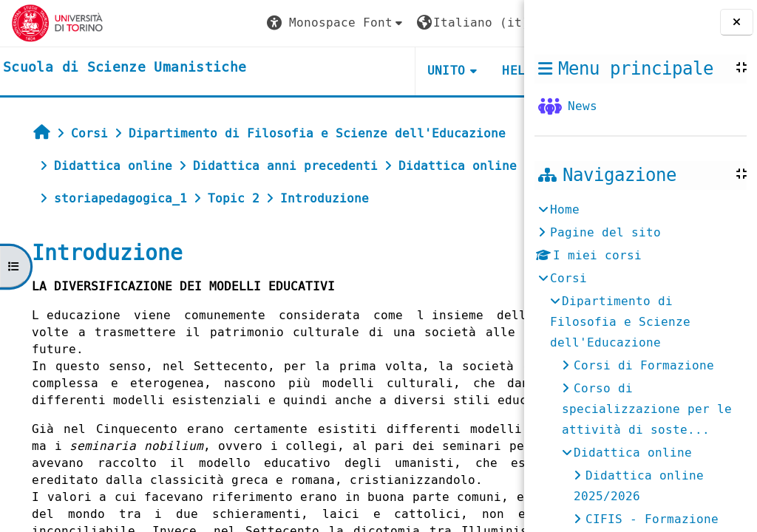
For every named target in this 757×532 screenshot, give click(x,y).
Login (483, 23)
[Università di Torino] (57, 23)
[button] (237, 23)
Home (565, 209)
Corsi (568, 278)
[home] (125, 68)
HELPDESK (434, 71)
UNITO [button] (347, 71)
